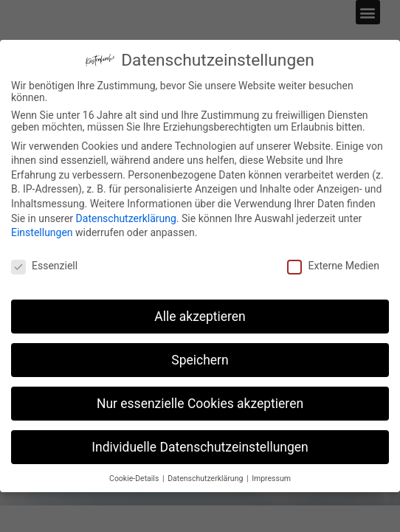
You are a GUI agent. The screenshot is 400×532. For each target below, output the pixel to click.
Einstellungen (42, 232)
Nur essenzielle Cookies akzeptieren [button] (200, 404)
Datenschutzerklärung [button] (206, 479)
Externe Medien (333, 266)
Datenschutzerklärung (126, 218)
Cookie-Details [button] (135, 479)
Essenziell (44, 266)
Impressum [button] (271, 479)
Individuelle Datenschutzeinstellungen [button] (200, 447)
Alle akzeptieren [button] (200, 317)
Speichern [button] (200, 360)
